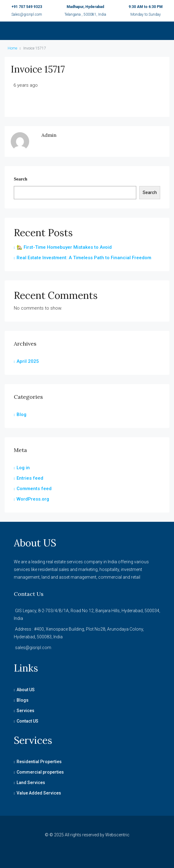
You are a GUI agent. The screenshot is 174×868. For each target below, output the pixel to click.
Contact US (27, 721)
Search (21, 179)
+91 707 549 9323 (27, 7)
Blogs (23, 700)
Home (12, 48)
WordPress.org (33, 499)
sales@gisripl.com (33, 648)
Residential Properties (39, 762)
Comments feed (34, 489)
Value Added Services (39, 793)
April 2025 (28, 361)
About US (26, 690)
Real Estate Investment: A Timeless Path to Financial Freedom (84, 258)
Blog (21, 414)
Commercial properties (40, 772)
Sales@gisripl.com (27, 14)
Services (25, 711)
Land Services (31, 783)
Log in (23, 468)
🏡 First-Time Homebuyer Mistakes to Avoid (64, 247)
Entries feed (30, 478)
